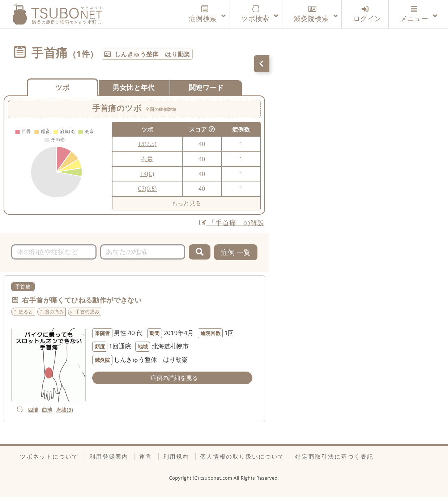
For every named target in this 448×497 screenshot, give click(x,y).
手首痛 (23, 286)
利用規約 (176, 457)
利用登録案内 (109, 457)
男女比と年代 (133, 87)
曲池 (47, 410)
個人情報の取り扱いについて (242, 457)
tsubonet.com (217, 478)
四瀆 (33, 410)
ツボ (62, 87)
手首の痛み (87, 312)
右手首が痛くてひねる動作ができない (82, 300)
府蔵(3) (65, 410)
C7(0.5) (147, 189)
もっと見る (187, 203)
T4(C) (147, 174)
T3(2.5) (147, 144)
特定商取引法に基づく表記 (334, 457)
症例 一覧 (236, 252)
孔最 (147, 159)
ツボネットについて (49, 457)
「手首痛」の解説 (232, 222)
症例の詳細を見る (174, 378)
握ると (26, 312)
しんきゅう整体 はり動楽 (152, 54)
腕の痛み (54, 312)
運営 (146, 457)
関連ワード (206, 87)
